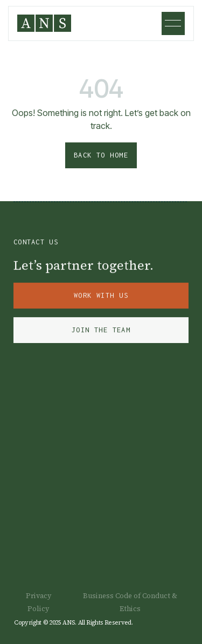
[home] (44, 23)
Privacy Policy (39, 602)
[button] (173, 23)
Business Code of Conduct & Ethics (130, 602)
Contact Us (36, 244)
